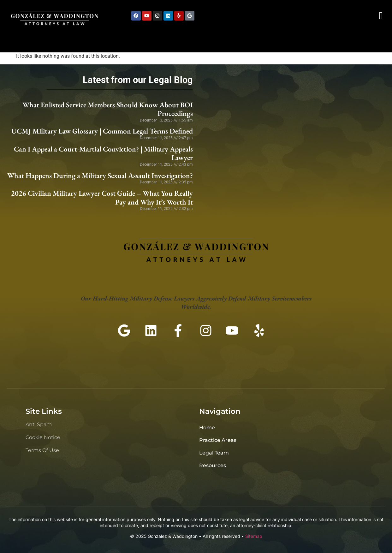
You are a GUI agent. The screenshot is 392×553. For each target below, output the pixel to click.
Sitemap (254, 536)
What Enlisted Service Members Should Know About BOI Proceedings (108, 109)
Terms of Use (42, 450)
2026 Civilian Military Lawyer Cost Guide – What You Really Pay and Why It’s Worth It (102, 198)
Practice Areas (218, 440)
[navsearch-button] (381, 16)
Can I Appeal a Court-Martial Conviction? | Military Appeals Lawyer (103, 153)
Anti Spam (39, 424)
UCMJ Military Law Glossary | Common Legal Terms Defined (102, 131)
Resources (213, 465)
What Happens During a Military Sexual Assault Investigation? (100, 175)
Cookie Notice (43, 437)
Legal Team (214, 453)
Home (207, 428)
